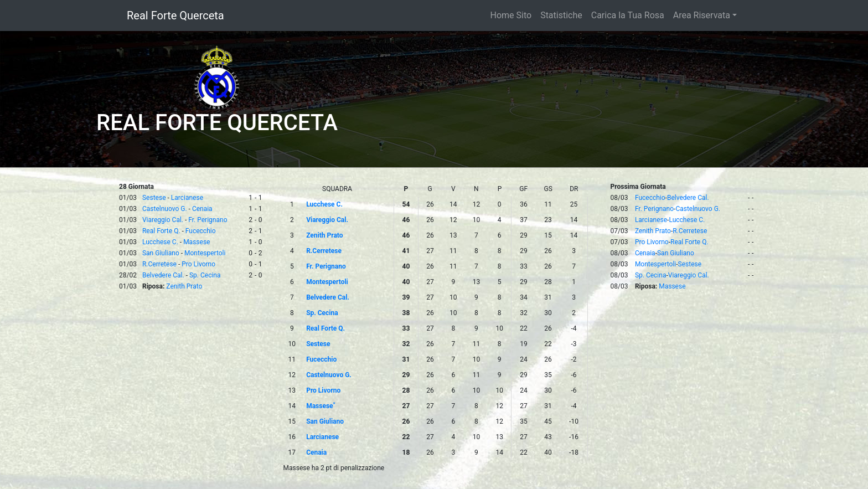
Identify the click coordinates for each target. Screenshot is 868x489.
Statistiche (561, 15)
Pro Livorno (198, 264)
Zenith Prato (184, 286)
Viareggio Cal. (163, 220)
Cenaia (202, 209)
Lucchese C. (160, 242)
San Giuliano (161, 253)
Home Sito (511, 15)
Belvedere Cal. (163, 275)
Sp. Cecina (205, 275)
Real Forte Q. (161, 231)
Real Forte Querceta (175, 16)
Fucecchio (201, 231)
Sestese (154, 198)
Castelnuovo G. (165, 209)
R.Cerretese (159, 264)
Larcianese (187, 198)
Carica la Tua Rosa (628, 15)
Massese (197, 242)
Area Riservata (702, 15)
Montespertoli (205, 253)
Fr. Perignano (208, 220)
